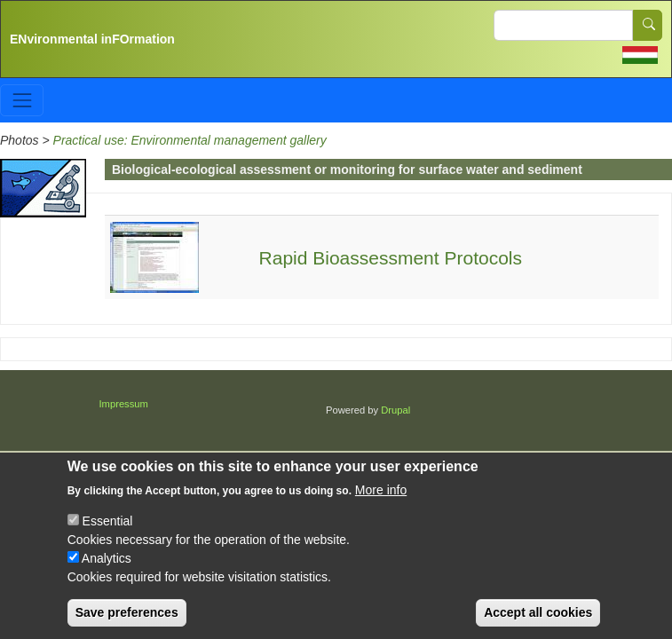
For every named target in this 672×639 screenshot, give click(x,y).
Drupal (395, 410)
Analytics (107, 572)
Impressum (124, 404)
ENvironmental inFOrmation (92, 39)
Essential (108, 534)
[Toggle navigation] (22, 100)
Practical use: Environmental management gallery (190, 140)
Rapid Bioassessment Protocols (391, 258)
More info (381, 503)
